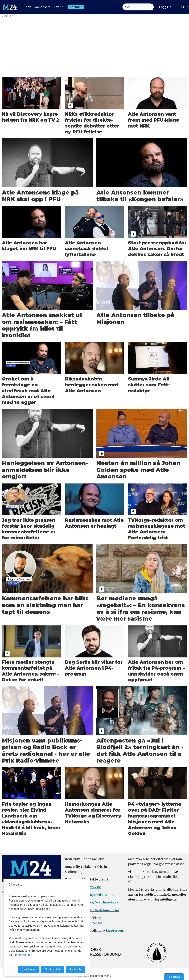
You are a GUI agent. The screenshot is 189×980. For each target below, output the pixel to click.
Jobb (28, 7)
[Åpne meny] (182, 7)
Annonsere (43, 7)
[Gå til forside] (10, 7)
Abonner (76, 7)
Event (59, 7)
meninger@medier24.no (95, 895)
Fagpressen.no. (22, 955)
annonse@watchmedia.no (100, 902)
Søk (122, 7)
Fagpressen (114, 931)
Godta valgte (53, 969)
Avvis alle (75, 969)
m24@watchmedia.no (102, 910)
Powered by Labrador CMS (94, 976)
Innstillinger (174, 977)
